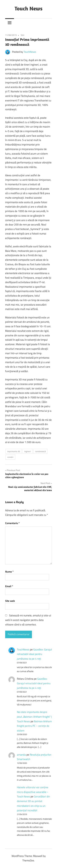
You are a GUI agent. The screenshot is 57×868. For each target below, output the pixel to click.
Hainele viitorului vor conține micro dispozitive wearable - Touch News (33, 792)
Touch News (28, 8)
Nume (9, 572)
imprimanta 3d (14, 451)
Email (9, 586)
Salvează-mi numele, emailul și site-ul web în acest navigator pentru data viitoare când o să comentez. (28, 620)
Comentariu (12, 523)
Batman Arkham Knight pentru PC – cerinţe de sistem (34, 726)
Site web (10, 601)
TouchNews (30, 52)
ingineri (28, 451)
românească (40, 451)
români (10, 457)
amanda (21, 755)
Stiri (22, 35)
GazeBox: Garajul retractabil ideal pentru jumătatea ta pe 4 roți (34, 654)
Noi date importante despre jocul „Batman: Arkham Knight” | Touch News (34, 717)
